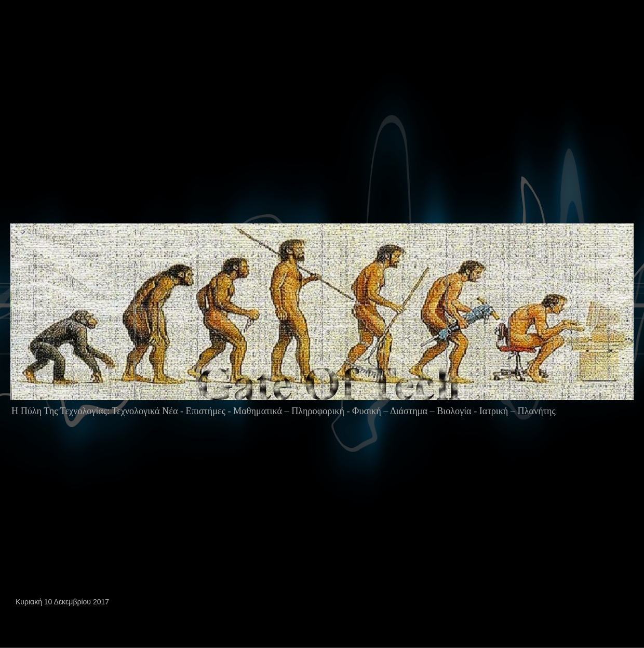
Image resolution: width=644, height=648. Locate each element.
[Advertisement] (250, 132)
